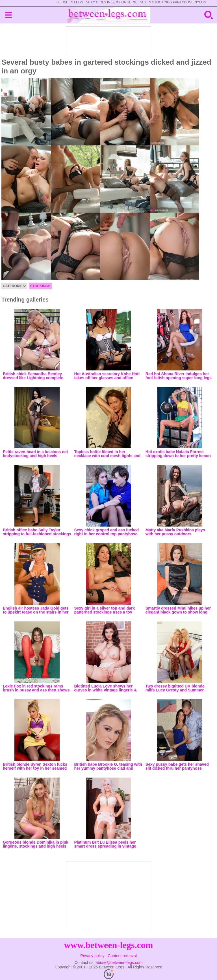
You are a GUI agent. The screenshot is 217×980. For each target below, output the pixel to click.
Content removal (122, 956)
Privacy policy (92, 956)
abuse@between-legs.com (119, 962)
